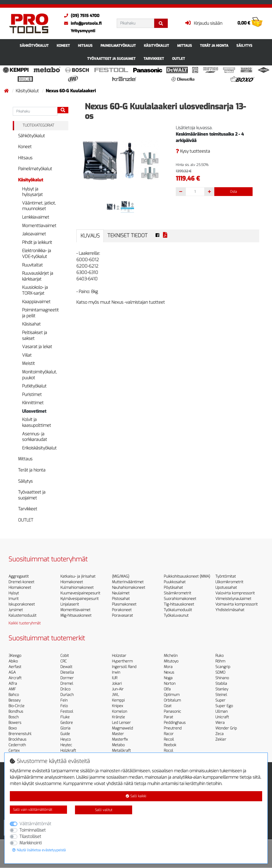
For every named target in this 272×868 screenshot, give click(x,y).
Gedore (67, 723)
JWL (115, 695)
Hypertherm (122, 661)
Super (220, 700)
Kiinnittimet (33, 403)
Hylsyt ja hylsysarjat (32, 192)
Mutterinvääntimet (128, 582)
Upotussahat (226, 588)
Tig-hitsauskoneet (179, 604)
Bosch (14, 717)
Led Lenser (121, 723)
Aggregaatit (19, 576)
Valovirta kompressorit (235, 593)
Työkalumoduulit (178, 610)
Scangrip (223, 667)
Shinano (222, 678)
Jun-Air (118, 689)
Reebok (170, 745)
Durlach (67, 695)
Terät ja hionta (214, 46)
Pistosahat (121, 599)
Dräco (65, 689)
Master (118, 734)
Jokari (117, 684)
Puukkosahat (175, 582)
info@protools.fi (81, 23)
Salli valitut (104, 810)
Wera (220, 723)
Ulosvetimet (34, 411)
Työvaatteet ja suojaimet (111, 59)
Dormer (67, 678)
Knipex (118, 706)
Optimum (172, 695)
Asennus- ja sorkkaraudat (35, 437)
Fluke (65, 717)
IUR (115, 678)
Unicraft (222, 717)
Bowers (15, 723)
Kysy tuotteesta (193, 151)
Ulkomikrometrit (229, 582)
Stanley (222, 689)
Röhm (220, 661)
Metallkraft (121, 751)
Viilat (27, 355)
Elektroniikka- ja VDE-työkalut (37, 254)
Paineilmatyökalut (118, 46)
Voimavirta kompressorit (237, 604)
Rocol (168, 751)
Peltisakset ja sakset (35, 335)
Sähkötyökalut (34, 46)
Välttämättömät (35, 824)
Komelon (120, 711)
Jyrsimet (16, 610)
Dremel (67, 684)
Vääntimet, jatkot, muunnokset (39, 206)
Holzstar (119, 656)
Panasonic (172, 711)
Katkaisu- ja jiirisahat (78, 576)
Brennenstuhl (20, 734)
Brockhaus (17, 739)
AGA (12, 672)
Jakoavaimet (34, 234)
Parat (168, 717)
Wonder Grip (226, 728)
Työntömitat (226, 576)
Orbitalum (172, 700)
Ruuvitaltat (32, 265)
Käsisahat (31, 324)
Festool (67, 711)
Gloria (65, 728)
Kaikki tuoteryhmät (25, 623)
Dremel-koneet (21, 582)
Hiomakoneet (20, 588)
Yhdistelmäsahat (230, 610)
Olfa (167, 689)
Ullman (221, 711)
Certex (14, 751)
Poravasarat (122, 615)
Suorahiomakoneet (180, 599)
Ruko (219, 656)
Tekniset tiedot (127, 235)
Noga (168, 678)
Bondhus (16, 711)
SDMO (220, 672)
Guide (65, 734)
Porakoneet (122, 610)
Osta (233, 192)
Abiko (13, 661)
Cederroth (17, 745)
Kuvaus (90, 236)
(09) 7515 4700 (80, 16)
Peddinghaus (175, 723)
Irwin (116, 672)
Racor (169, 734)
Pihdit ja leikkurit (37, 242)
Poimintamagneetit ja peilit (40, 313)
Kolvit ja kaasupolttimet (37, 422)
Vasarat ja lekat (37, 347)
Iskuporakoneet (22, 604)
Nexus (169, 672)
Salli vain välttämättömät (33, 810)
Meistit (28, 363)
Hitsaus (85, 46)
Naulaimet (121, 593)
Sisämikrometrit (177, 593)
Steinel (221, 695)
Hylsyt (14, 593)
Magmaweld (122, 728)
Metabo (118, 745)
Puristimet (32, 395)
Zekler (221, 739)
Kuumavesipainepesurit (80, 593)
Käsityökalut (156, 46)
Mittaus (185, 46)
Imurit (14, 599)
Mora (168, 667)
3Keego (15, 656)
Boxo (13, 728)
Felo (64, 706)
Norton (170, 684)
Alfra (13, 684)
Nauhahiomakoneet (129, 588)
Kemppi (118, 700)
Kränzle (118, 717)
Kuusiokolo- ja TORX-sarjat (35, 290)
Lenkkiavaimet (36, 217)
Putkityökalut (34, 386)
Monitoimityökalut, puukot (39, 375)
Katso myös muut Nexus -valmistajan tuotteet (121, 302)
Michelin (171, 656)
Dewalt (66, 667)
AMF (12, 689)
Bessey (14, 700)
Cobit (65, 656)
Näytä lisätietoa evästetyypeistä (39, 850)
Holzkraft (68, 751)
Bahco (14, 695)
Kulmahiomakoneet (77, 588)
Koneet (63, 46)
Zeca (219, 734)
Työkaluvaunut (176, 615)
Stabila (221, 684)
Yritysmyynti (83, 31)
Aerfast (15, 667)
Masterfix (120, 739)
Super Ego (224, 706)
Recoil (169, 739)
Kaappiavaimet (36, 302)
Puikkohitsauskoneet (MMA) (187, 576)
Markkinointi (31, 843)
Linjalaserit (70, 604)
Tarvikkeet (154, 59)
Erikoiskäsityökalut (39, 448)
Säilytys (244, 46)
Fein (64, 700)
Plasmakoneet (124, 604)
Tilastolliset (30, 836)
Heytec (66, 745)
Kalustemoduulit (22, 615)
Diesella (67, 672)
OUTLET (179, 59)
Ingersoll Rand (124, 667)
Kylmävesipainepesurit (79, 599)
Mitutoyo (171, 661)
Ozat (168, 706)
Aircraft (15, 678)
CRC (64, 661)
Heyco (66, 739)
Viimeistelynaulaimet (233, 599)
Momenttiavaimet (39, 226)
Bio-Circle (16, 706)
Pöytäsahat (173, 588)
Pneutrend (173, 728)
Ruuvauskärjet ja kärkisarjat (38, 276)
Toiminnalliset (33, 830)
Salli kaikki (136, 796)
